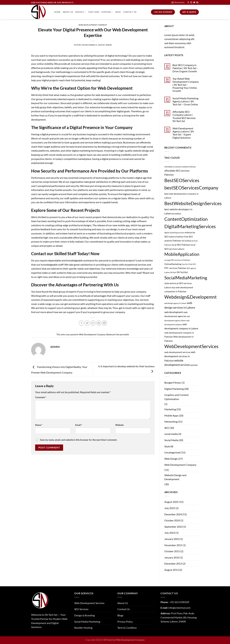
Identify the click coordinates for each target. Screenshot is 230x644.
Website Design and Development (175, 477)
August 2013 (171, 570)
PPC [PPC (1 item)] (194, 264)
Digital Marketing (174, 389)
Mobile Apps (171, 415)
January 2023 (172, 539)
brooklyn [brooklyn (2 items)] (177, 214)
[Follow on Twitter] (194, 3)
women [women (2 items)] (194, 365)
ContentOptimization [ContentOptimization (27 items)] (186, 219)
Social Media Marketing (87, 622)
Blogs (120, 615)
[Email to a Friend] (93, 323)
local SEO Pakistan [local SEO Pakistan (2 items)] (181, 245)
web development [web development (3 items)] (174, 312)
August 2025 (171, 502)
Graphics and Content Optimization (176, 397)
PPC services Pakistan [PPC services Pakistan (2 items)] (175, 268)
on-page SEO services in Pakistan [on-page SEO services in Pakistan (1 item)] (177, 260)
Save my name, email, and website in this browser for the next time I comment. (79, 440)
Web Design (171, 459)
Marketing (170, 409)
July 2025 (170, 508)
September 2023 (173, 527)
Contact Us (130, 12)
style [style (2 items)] (167, 283)
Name (39, 425)
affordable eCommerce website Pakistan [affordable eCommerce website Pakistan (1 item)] (180, 167)
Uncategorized (172, 452)
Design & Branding (84, 615)
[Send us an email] (197, 3)
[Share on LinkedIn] (105, 323)
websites (55, 151)
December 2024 (173, 514)
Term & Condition (127, 628)
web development (105, 95)
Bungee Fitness (173, 383)
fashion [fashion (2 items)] (180, 237)
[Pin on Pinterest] (99, 323)
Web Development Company (93, 25)
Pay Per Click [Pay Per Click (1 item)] (187, 264)
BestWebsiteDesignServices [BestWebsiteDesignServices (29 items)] (193, 203)
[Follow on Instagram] (191, 3)
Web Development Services (89, 603)
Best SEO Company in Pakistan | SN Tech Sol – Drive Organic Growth (185, 68)
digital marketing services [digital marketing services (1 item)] (174, 233)
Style (167, 446)
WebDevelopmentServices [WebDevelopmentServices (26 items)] (191, 346)
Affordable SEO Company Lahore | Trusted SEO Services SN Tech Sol (184, 116)
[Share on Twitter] (87, 323)
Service (81, 12)
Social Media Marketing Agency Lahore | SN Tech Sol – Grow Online (185, 101)
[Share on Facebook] (81, 323)
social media (171, 434)
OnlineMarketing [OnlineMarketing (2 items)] (173, 264)
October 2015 (172, 551)
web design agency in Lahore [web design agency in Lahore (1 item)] (175, 303)
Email (79, 425)
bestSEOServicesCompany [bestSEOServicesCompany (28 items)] (191, 188)
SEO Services (81, 609)
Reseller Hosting (83, 628)
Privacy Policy (125, 622)
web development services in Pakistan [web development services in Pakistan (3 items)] (180, 356)
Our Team (94, 12)
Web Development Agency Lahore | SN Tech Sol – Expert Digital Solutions (183, 133)
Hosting (107, 12)
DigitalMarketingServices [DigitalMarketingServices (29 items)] (190, 226)
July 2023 (170, 533)
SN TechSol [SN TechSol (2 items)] (182, 272)
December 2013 (173, 563)
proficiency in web (120, 60)
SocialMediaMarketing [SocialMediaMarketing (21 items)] (186, 278)
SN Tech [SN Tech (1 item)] (173, 272)
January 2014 (172, 557)
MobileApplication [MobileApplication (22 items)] (182, 254)
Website (119, 425)
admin (109, 45)
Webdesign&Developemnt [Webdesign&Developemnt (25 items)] (190, 297)
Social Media (171, 440)
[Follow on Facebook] (188, 3)
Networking (171, 422)
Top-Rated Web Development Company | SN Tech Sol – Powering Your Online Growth (186, 85)
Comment (41, 397)
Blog (118, 12)
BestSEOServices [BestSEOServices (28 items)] (182, 180)
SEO (167, 428)
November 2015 (173, 545)
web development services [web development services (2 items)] (177, 352)
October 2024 (172, 520)
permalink (124, 334)
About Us (68, 12)
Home (57, 12)
